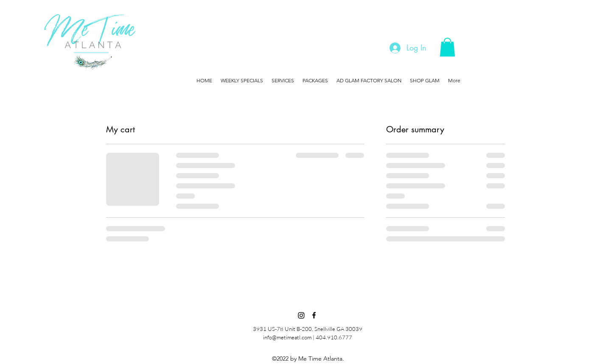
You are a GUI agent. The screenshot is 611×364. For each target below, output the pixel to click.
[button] (447, 47)
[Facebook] (314, 315)
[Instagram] (301, 315)
